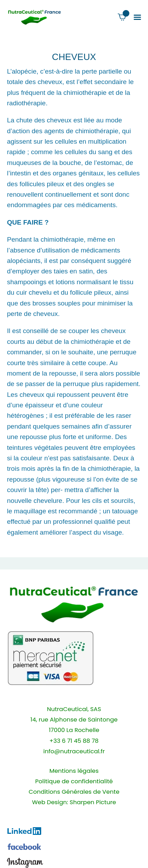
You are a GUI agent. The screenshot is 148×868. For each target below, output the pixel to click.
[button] (137, 17)
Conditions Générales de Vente (74, 792)
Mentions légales (74, 771)
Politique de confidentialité (74, 781)
